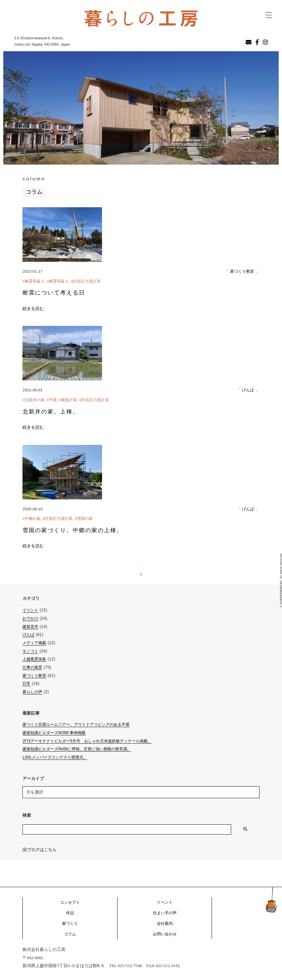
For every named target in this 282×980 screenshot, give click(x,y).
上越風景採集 (34, 659)
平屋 (53, 400)
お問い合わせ (165, 934)
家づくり (70, 923)
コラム (70, 934)
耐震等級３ (59, 281)
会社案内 (165, 923)
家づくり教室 (242, 271)
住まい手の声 (165, 913)
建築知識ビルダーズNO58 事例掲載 (54, 733)
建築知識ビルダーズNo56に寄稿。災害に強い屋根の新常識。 (77, 749)
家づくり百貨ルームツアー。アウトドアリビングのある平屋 (76, 725)
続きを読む (33, 309)
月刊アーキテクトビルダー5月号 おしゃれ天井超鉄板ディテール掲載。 (87, 741)
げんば (248, 390)
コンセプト (70, 902)
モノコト (30, 651)
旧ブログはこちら (40, 850)
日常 (26, 684)
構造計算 (69, 400)
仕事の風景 (32, 667)
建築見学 (30, 627)
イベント (30, 610)
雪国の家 (85, 519)
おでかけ (30, 618)
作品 (70, 913)
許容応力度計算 (87, 281)
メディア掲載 (34, 643)
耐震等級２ (35, 281)
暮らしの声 (32, 692)
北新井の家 (35, 400)
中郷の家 (33, 519)
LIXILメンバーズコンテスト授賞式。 (55, 757)
